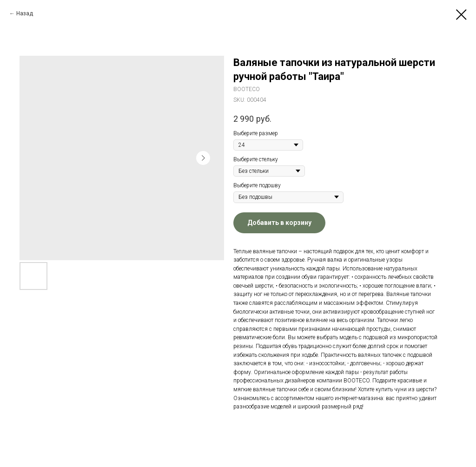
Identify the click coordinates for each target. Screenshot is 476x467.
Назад (25, 13)
